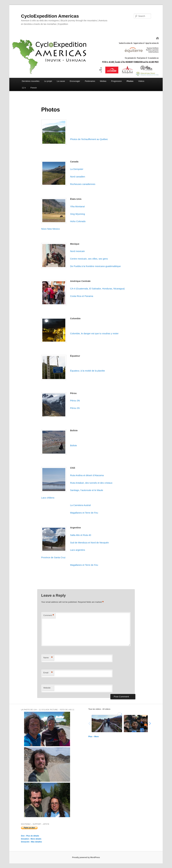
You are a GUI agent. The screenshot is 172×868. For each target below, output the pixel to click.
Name (48, 658)
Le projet (48, 81)
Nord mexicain (77, 251)
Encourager (75, 81)
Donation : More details (31, 839)
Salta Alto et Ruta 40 (81, 535)
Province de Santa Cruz (53, 557)
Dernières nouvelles (31, 81)
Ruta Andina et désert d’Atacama (87, 475)
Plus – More (93, 737)
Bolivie (73, 445)
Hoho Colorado (78, 221)
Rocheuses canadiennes (83, 184)
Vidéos (141, 81)
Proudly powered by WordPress (86, 857)
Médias (103, 81)
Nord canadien (78, 177)
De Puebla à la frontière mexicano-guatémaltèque (95, 266)
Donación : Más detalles (32, 842)
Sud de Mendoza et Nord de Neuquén (89, 543)
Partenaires (90, 81)
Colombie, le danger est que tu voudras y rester (94, 333)
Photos (130, 81)
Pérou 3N (75, 401)
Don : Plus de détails (30, 836)
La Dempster (77, 169)
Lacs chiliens (48, 498)
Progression (116, 81)
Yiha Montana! (77, 206)
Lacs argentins (78, 550)
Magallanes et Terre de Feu (84, 513)
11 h (24, 88)
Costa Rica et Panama (82, 296)
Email (48, 673)
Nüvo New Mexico (51, 229)
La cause (61, 81)
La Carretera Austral (80, 505)
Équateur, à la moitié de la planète (87, 371)
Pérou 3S (75, 408)
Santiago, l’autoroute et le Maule (87, 490)
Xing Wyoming (77, 214)
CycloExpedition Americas (50, 16)
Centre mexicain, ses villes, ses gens (89, 259)
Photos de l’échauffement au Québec (89, 139)
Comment (49, 615)
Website (47, 688)
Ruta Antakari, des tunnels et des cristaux (91, 483)
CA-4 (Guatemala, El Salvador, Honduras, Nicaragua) (97, 289)
